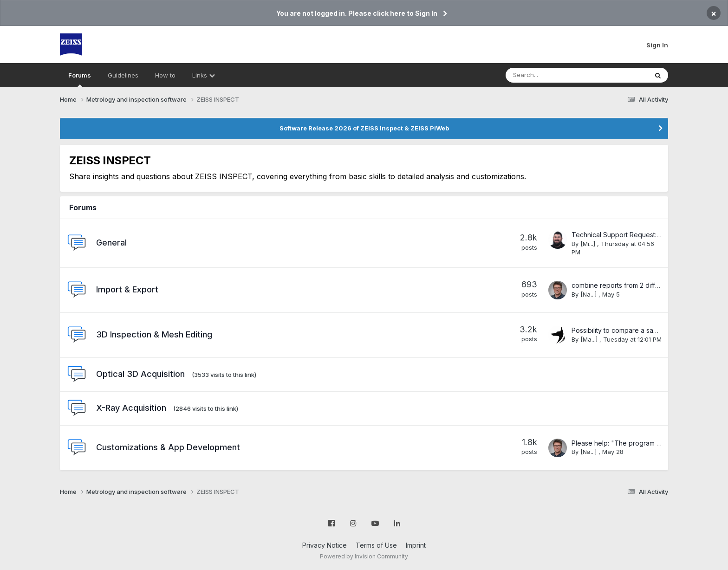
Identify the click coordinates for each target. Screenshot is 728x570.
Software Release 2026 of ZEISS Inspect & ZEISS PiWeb (364, 128)
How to (165, 75)
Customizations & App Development (168, 447)
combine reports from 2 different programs (637, 285)
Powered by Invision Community (364, 556)
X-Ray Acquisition (131, 408)
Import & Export (127, 289)
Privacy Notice (325, 545)
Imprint (416, 545)
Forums (80, 79)
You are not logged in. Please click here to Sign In (357, 13)
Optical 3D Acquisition (140, 374)
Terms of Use (376, 545)
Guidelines (123, 75)
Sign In (657, 45)
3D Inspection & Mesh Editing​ (154, 334)
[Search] (552, 75)
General (111, 243)
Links (204, 75)
